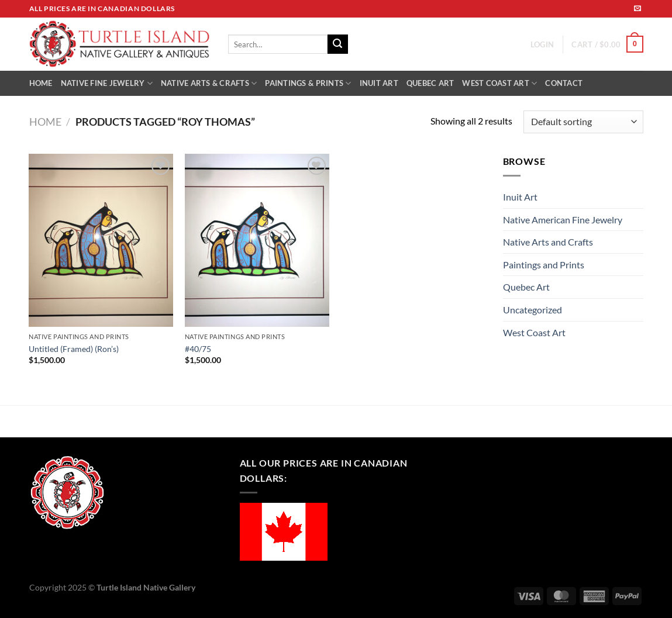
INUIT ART (379, 83)
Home (45, 122)
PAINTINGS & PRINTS (308, 83)
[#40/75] (257, 240)
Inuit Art (520, 197)
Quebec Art (526, 287)
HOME (41, 83)
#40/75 (198, 349)
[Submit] (337, 44)
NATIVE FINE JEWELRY (107, 83)
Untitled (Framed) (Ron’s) (74, 349)
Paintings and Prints (544, 265)
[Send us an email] (637, 9)
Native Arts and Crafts (548, 242)
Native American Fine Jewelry (563, 220)
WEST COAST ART (499, 83)
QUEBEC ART (430, 83)
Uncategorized (533, 310)
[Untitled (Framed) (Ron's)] (101, 240)
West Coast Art (534, 332)
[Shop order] (583, 122)
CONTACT (564, 83)
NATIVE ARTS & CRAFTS (209, 83)
